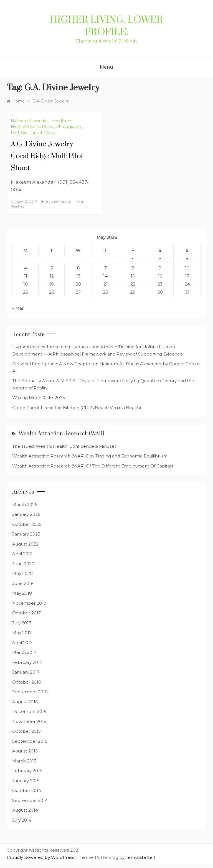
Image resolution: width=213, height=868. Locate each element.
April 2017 (22, 643)
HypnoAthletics (58, 202)
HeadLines (62, 121)
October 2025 (27, 524)
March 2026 (25, 505)
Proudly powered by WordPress (41, 857)
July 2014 (22, 820)
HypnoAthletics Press (32, 127)
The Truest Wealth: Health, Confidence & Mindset (64, 446)
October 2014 (27, 790)
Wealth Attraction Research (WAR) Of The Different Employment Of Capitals (93, 466)
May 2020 (22, 573)
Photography (69, 127)
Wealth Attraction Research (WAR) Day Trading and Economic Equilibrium (90, 456)
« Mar (18, 308)
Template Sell (140, 857)
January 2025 (26, 534)
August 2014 (25, 810)
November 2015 (29, 721)
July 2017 (22, 623)
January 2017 (26, 672)
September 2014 (30, 800)
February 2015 (27, 771)
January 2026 (26, 514)
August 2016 (25, 702)
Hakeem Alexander (29, 121)
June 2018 (23, 583)
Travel (36, 133)
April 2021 (22, 554)
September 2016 (30, 692)
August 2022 (25, 544)
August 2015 (25, 751)
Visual (51, 133)
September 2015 (30, 741)
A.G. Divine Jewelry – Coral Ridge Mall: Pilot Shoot (47, 156)
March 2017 (24, 652)
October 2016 (26, 682)
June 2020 (23, 564)
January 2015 (26, 781)
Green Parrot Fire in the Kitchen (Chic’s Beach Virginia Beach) (77, 408)
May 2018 (22, 593)
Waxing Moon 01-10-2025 (39, 398)
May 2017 (22, 633)
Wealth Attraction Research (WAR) (61, 434)
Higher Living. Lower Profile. (106, 26)
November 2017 (29, 603)
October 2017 (26, 613)
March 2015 (24, 761)
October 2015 (26, 731)
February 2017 (27, 662)
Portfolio (19, 133)
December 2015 (29, 711)
